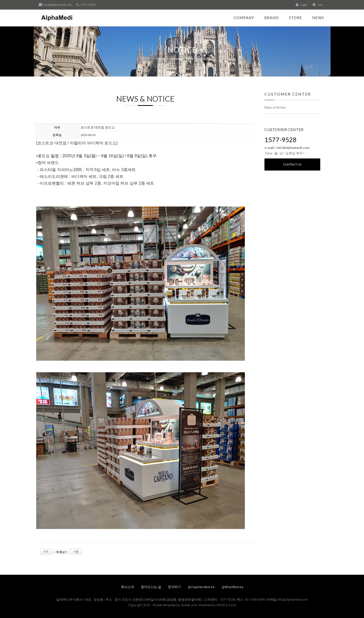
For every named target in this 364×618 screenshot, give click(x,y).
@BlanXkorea (232, 587)
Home (160, 59)
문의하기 (174, 587)
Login (302, 5)
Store (295, 18)
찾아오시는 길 (151, 587)
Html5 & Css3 (226, 605)
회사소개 (127, 587)
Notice (204, 59)
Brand (271, 18)
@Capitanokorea (201, 587)
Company (244, 18)
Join (318, 5)
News (318, 18)
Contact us (292, 164)
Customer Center (182, 59)
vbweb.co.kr (189, 605)
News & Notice (275, 107)
